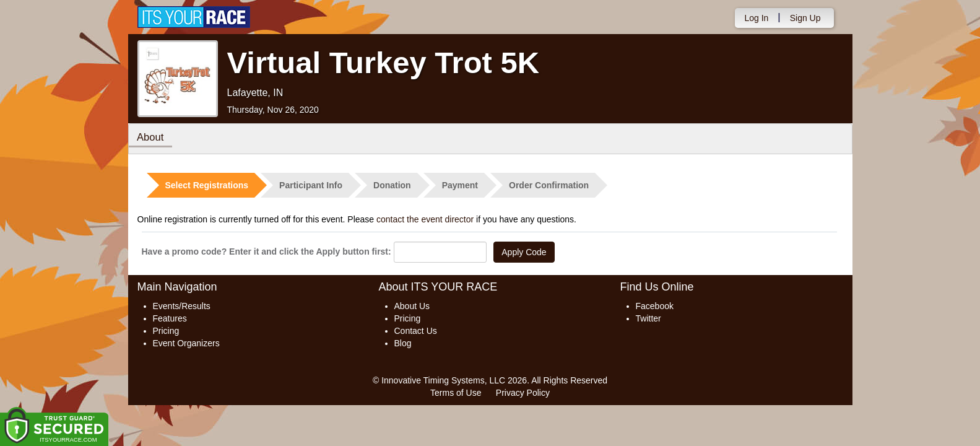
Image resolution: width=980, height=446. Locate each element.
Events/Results (182, 306)
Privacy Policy (523, 393)
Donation (392, 185)
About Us (412, 306)
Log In (756, 18)
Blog (403, 343)
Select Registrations (207, 185)
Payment (460, 185)
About (152, 138)
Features (170, 318)
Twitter (648, 318)
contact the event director (425, 219)
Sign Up (805, 18)
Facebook (655, 306)
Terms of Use (456, 393)
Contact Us (416, 331)
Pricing (166, 331)
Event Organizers (186, 343)
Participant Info (311, 185)
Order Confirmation (549, 185)
